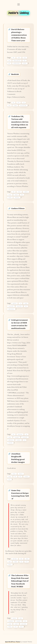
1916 (13, 58)
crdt (24, 103)
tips (15, 477)
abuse (21, 627)
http (22, 195)
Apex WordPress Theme (13, 642)
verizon (19, 192)
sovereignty (17, 437)
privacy (10, 195)
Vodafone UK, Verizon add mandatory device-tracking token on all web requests (20, 122)
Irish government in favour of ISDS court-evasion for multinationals (19, 324)
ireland (10, 437)
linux (9, 479)
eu (25, 440)
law (26, 434)
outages (16, 562)
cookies (10, 198)
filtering (10, 627)
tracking (16, 195)
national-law (20, 434)
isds (13, 434)
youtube (16, 624)
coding (26, 303)
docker (10, 477)
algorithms (15, 303)
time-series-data (23, 105)
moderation (18, 621)
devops (14, 474)
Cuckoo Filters (18, 208)
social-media (24, 624)
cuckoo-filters (11, 306)
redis (9, 105)
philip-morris (11, 440)
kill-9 (27, 562)
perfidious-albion (17, 63)
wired (21, 618)
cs (20, 303)
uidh (14, 192)
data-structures (11, 309)
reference (21, 474)
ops (20, 477)
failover (10, 564)
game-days (15, 559)
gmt (9, 63)
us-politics (18, 440)
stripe (10, 562)
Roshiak (15, 74)
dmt (25, 61)
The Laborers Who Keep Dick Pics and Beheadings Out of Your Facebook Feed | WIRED (20, 581)
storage (15, 105)
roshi (18, 103)
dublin (19, 58)
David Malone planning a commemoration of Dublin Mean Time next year (19, 35)
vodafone (26, 192)
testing (27, 559)
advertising (17, 198)
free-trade (10, 443)
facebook (14, 618)
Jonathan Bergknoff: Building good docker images (18, 458)
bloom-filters (19, 306)
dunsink (25, 63)
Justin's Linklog (19, 13)
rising (25, 58)
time (9, 61)
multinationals (25, 437)
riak (13, 103)
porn (16, 627)
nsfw (25, 621)
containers (26, 477)
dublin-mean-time (17, 61)
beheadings (11, 621)
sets (26, 306)
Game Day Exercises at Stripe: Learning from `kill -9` (20, 494)
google (10, 624)
